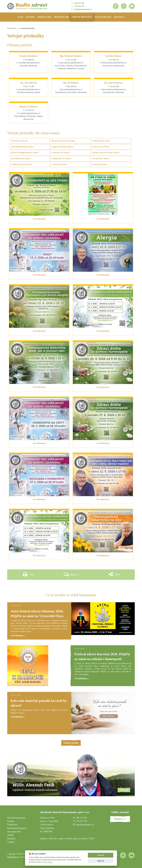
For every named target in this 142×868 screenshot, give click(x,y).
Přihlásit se (120, 819)
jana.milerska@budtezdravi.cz (29, 89)
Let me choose (47, 862)
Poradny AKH (44, 17)
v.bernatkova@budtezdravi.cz (29, 63)
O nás (20, 17)
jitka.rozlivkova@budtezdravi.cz (114, 89)
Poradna (11, 821)
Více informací (39, 219)
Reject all (101, 861)
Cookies (11, 842)
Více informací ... (18, 635)
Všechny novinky (71, 743)
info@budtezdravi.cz (81, 9)
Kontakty (119, 17)
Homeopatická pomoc (17, 828)
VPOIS (10, 835)
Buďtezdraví (12, 28)
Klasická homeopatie (16, 818)
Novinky (30, 17)
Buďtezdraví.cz (13, 857)
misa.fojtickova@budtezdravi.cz (72, 63)
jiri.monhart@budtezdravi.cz (72, 89)
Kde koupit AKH (103, 17)
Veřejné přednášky (82, 17)
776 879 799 (77, 6)
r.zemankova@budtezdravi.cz (29, 113)
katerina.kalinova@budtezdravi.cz (114, 63)
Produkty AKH (61, 17)
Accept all (101, 855)
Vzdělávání (12, 825)
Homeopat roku (14, 832)
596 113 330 (77, 3)
